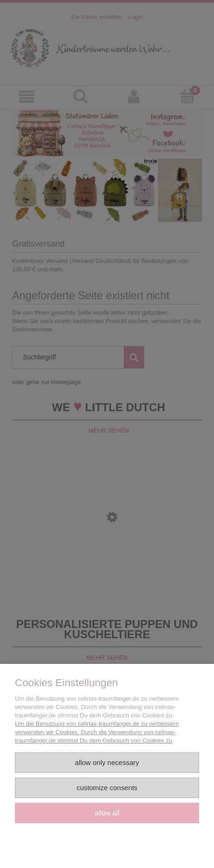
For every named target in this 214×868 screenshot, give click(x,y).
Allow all (107, 813)
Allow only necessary (107, 762)
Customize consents (107, 788)
